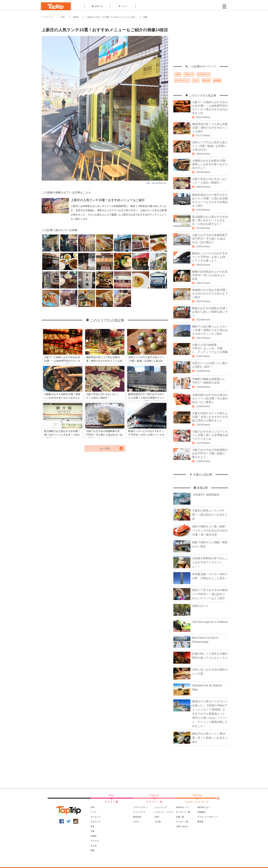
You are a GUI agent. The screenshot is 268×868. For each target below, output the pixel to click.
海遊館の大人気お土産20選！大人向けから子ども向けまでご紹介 (210, 294)
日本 (63, 17)
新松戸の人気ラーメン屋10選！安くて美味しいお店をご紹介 (210, 738)
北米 (92, 826)
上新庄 (178, 74)
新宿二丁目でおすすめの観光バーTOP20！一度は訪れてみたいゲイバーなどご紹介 (210, 594)
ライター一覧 (182, 822)
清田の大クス (200, 606)
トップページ (47, 17)
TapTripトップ (182, 807)
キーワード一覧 (183, 812)
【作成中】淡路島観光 (206, 495)
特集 (92, 850)
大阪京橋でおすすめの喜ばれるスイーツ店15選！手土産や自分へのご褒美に (210, 399)
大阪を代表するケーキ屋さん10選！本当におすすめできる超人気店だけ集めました (210, 417)
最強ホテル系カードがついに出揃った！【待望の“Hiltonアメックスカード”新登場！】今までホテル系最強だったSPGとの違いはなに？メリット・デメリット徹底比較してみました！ (210, 714)
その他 (158, 822)
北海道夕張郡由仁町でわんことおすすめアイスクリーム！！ (210, 562)
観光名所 (137, 817)
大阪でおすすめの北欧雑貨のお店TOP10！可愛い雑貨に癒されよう (210, 453)
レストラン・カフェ (164, 812)
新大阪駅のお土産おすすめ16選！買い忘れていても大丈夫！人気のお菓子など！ (210, 220)
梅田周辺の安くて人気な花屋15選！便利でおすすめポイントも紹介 (210, 128)
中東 (92, 831)
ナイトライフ (139, 812)
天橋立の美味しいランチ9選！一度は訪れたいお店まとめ (210, 515)
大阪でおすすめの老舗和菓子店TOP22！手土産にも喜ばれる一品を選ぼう (210, 239)
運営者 (200, 822)
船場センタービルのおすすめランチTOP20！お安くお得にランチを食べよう (210, 257)
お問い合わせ (182, 826)
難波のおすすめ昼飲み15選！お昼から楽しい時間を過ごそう (210, 312)
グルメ (196, 80)
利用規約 (201, 812)
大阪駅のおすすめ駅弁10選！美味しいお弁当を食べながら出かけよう (210, 164)
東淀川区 (206, 80)
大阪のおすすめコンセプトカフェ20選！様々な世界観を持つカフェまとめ (210, 435)
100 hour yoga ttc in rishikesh (210, 622)
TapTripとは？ (204, 807)
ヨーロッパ (96, 817)
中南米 (93, 836)
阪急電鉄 (217, 80)
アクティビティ (140, 807)
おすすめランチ (204, 74)
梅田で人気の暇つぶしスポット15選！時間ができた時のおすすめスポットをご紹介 (210, 330)
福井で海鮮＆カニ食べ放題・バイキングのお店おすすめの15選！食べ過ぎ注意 (210, 531)
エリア (123, 6)
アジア (93, 812)
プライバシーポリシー (207, 817)
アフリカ (95, 841)
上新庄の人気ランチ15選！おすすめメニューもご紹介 (111, 17)
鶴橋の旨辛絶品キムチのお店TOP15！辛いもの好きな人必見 (210, 275)
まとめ (93, 846)
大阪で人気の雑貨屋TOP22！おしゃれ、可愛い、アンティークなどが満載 (210, 348)
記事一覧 (97, 6)
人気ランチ (189, 74)
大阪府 (76, 17)
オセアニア (96, 822)
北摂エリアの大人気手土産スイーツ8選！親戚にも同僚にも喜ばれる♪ (210, 146)
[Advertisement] (201, 44)
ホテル (136, 822)
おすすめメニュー (182, 80)
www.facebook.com (159, 183)
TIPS (157, 817)
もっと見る (105, 448)
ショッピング (161, 807)
